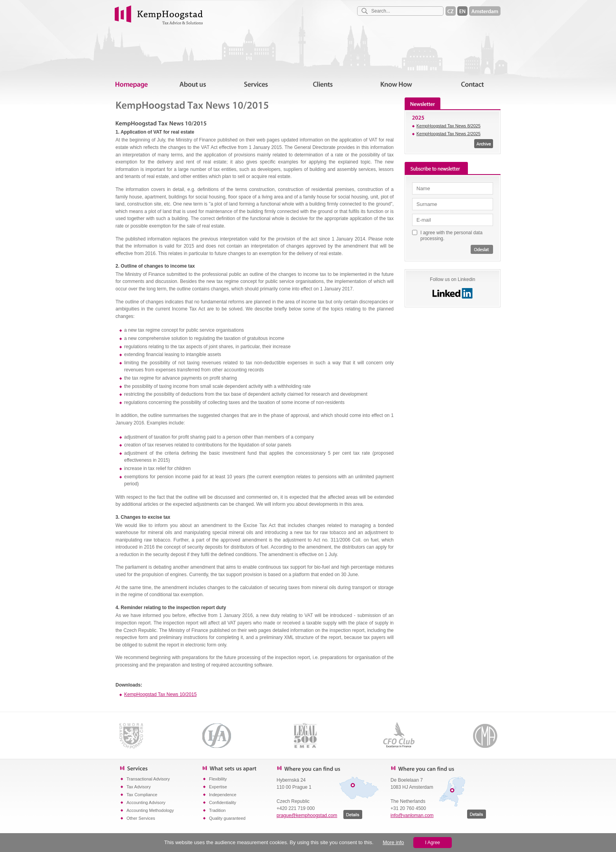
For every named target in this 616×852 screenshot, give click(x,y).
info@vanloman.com (412, 815)
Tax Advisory (139, 787)
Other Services (141, 818)
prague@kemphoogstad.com (307, 815)
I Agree (433, 843)
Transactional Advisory (148, 779)
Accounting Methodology (150, 810)
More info (393, 842)
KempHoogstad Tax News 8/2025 (448, 126)
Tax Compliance (142, 795)
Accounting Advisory (146, 802)
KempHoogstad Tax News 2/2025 (448, 134)
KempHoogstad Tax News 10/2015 (160, 694)
